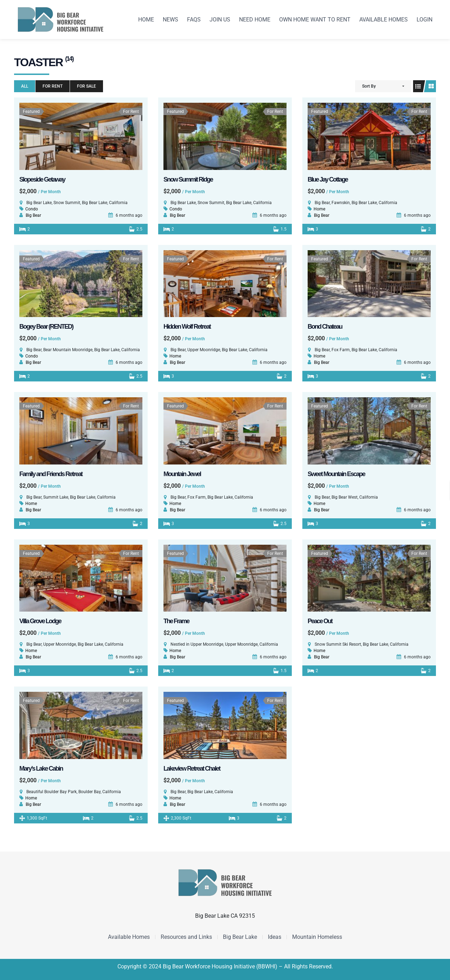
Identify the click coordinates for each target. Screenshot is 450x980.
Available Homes (384, 20)
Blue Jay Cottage (328, 179)
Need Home (255, 20)
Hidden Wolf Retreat (187, 327)
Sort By (369, 86)
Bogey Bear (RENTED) (46, 327)
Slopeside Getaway (42, 179)
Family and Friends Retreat (51, 474)
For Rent (53, 86)
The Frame (176, 621)
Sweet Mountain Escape (336, 474)
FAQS (194, 20)
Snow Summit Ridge (188, 179)
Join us (220, 20)
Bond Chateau (325, 327)
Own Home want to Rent (315, 20)
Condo (32, 209)
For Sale (86, 86)
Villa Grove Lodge (40, 621)
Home (146, 20)
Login (425, 20)
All (25, 86)
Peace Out (320, 621)
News (171, 20)
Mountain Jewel (182, 474)
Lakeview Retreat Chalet (192, 769)
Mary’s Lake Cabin (41, 769)
